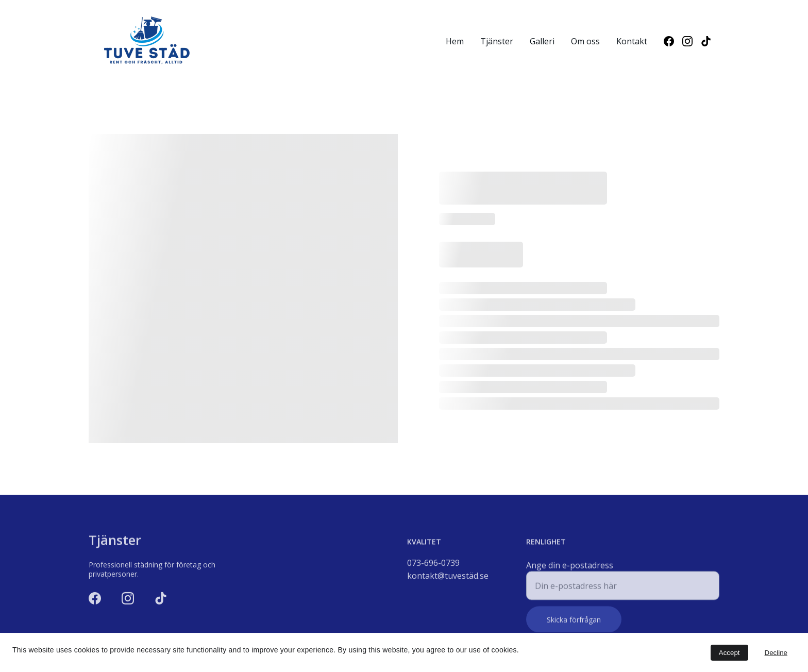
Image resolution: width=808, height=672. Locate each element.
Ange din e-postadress (570, 568)
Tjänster (497, 41)
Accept (729, 653)
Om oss (585, 41)
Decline (776, 653)
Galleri (542, 41)
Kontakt (632, 41)
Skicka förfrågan (574, 623)
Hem (455, 41)
